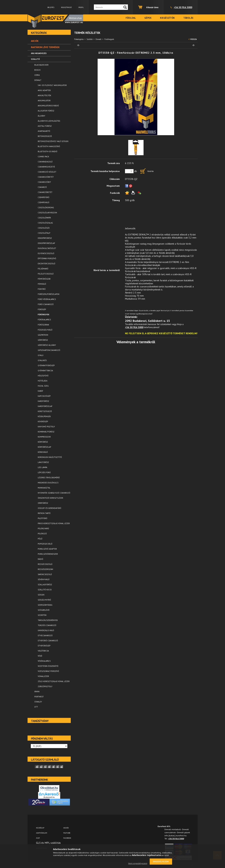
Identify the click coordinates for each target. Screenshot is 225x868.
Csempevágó (44, 202)
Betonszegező (45, 136)
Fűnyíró (42, 289)
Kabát (40, 391)
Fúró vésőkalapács (47, 299)
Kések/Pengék (44, 416)
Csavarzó (42, 187)
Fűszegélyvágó (45, 330)
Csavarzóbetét (45, 192)
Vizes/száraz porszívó (48, 671)
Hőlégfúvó (43, 376)
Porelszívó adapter (47, 549)
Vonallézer (43, 676)
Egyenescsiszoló (46, 253)
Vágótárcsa (43, 651)
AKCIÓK (66, 828)
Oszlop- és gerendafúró (49, 508)
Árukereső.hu (49, 797)
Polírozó (42, 534)
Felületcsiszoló (46, 274)
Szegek (41, 595)
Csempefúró (44, 197)
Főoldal (131, 18)
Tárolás (188, 18)
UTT (36, 707)
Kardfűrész (43, 401)
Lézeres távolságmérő (49, 478)
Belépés (51, 7)
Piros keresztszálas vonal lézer (54, 523)
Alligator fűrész (46, 111)
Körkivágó (43, 452)
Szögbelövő (44, 610)
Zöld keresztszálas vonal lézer (54, 681)
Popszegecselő (45, 544)
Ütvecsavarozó (45, 636)
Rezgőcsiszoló (45, 564)
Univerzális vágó (46, 630)
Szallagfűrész (45, 585)
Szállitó (90, 39)
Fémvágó (42, 284)
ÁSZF (38, 838)
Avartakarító (44, 131)
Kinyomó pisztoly (46, 427)
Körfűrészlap (44, 447)
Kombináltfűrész (46, 432)
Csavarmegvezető (46, 167)
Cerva (37, 75)
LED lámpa (42, 467)
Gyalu (41, 355)
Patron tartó (44, 513)
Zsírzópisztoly (45, 686)
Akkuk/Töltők (44, 95)
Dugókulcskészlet (47, 248)
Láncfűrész (43, 462)
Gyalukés (42, 360)
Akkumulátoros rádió (48, 106)
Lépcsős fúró (44, 472)
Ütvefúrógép (44, 646)
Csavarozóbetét (46, 177)
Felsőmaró (43, 269)
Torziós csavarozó (47, 625)
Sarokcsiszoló (45, 574)
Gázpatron (43, 335)
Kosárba (151, 171)
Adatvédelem (42, 833)
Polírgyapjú (43, 529)
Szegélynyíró (44, 600)
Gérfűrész (43, 340)
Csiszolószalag (45, 223)
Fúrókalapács (44, 320)
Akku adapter (44, 90)
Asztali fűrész (45, 126)
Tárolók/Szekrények (48, 620)
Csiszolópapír (44, 218)
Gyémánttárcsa (45, 371)
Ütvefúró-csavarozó (48, 641)
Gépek (148, 18)
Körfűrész (43, 442)
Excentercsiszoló (47, 264)
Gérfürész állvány (47, 345)
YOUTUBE (67, 833)
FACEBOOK (67, 838)
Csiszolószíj (44, 228)
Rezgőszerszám (45, 569)
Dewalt (98, 39)
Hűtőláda (43, 381)
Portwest (39, 697)
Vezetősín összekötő (48, 666)
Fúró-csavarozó (46, 304)
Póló (40, 539)
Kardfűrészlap (45, 406)
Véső (40, 656)
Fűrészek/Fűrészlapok (49, 294)
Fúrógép (42, 309)
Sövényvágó (44, 579)
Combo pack (43, 157)
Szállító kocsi (45, 590)
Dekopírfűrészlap (46, 243)
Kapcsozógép (44, 396)
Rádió (40, 559)
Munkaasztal (44, 488)
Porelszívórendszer (48, 554)
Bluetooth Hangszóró (49, 146)
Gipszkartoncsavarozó (49, 350)
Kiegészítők (167, 18)
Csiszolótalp (44, 233)
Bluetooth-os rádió (48, 151)
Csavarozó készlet (47, 172)
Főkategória (79, 39)
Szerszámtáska (45, 605)
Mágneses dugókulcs (48, 483)
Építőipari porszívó (47, 258)
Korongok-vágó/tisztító (50, 457)
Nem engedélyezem (138, 863)
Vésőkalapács (44, 661)
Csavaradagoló (45, 162)
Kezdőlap (40, 828)
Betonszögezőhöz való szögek (53, 141)
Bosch (37, 70)
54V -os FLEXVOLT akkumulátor (52, 85)
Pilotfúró (43, 518)
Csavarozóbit (44, 182)
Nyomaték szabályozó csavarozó (54, 493)
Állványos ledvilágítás (49, 121)
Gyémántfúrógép (46, 365)
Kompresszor (44, 437)
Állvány (41, 116)
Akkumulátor (44, 101)
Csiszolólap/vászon (47, 213)
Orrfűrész (43, 503)
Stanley (38, 702)
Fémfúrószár (44, 279)
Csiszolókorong (46, 208)
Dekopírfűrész (45, 238)
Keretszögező (45, 411)
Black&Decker (41, 65)
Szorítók (42, 615)
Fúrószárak (43, 325)
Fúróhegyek (44, 315)
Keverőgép (43, 422)
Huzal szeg (43, 386)
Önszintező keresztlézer (50, 498)
